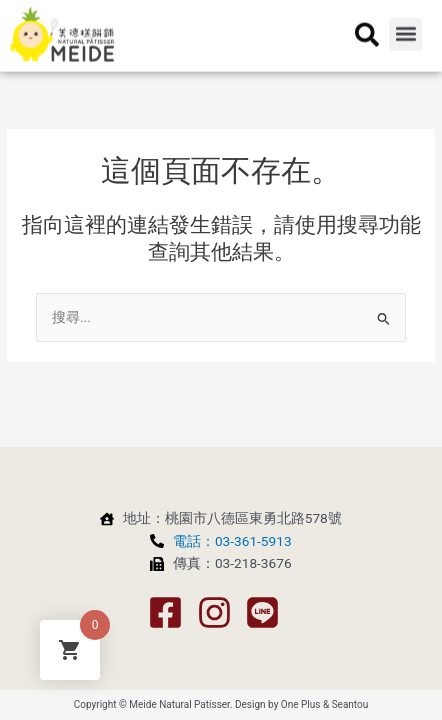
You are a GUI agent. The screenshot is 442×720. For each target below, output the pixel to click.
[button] (405, 22)
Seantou (350, 704)
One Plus (301, 704)
